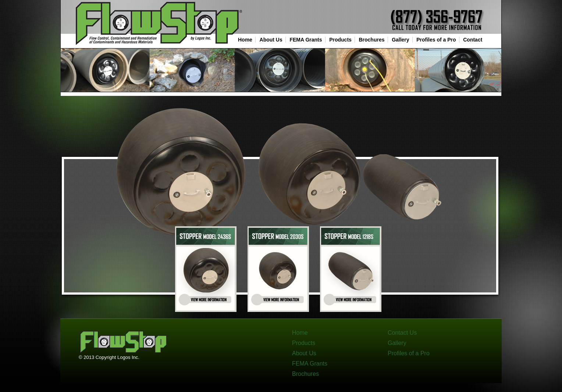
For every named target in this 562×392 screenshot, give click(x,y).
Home (245, 40)
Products (340, 40)
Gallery (400, 40)
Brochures (371, 40)
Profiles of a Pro (436, 40)
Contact (473, 40)
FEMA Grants (306, 40)
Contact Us (402, 333)
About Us (271, 40)
